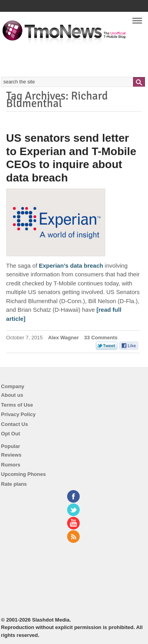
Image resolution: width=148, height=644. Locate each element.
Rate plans (14, 484)
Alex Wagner (63, 338)
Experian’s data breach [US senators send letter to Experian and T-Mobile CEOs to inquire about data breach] (71, 266)
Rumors (11, 465)
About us (12, 395)
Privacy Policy (18, 414)
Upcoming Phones (24, 474)
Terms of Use (17, 405)
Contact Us (15, 424)
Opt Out (11, 434)
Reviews (11, 455)
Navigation (137, 23)
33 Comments (101, 338)
